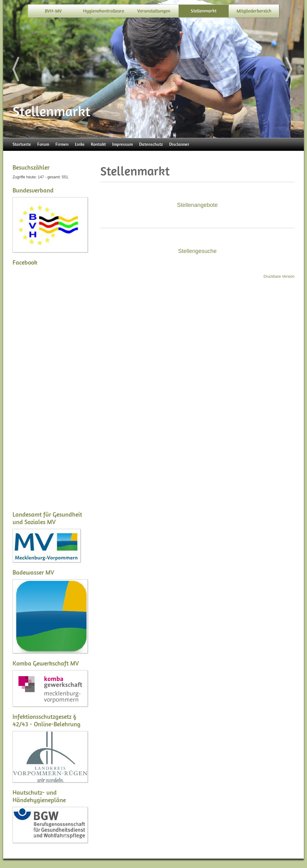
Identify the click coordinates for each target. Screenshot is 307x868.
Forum (43, 144)
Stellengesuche (197, 251)
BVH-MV (53, 11)
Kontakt (98, 144)
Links (80, 144)
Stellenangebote (197, 205)
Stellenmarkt (204, 11)
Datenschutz (151, 144)
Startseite (22, 144)
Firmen (62, 144)
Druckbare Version (279, 276)
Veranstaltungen (154, 11)
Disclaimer (179, 144)
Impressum (122, 144)
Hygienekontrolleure (104, 11)
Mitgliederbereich (254, 11)
